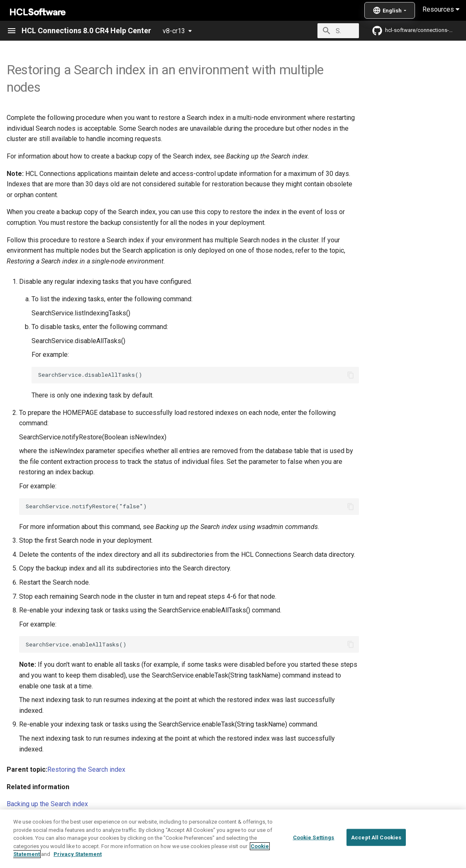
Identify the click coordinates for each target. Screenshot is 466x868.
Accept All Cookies (376, 857)
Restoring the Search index (86, 769)
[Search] (310, 31)
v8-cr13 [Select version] (174, 31)
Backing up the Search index (47, 804)
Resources (441, 9)
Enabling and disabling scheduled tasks (64, 821)
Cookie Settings (314, 857)
